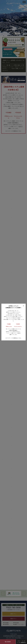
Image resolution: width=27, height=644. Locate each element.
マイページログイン (18, 326)
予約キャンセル (9, 326)
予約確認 (9, 324)
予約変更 (18, 324)
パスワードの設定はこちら (13, 338)
